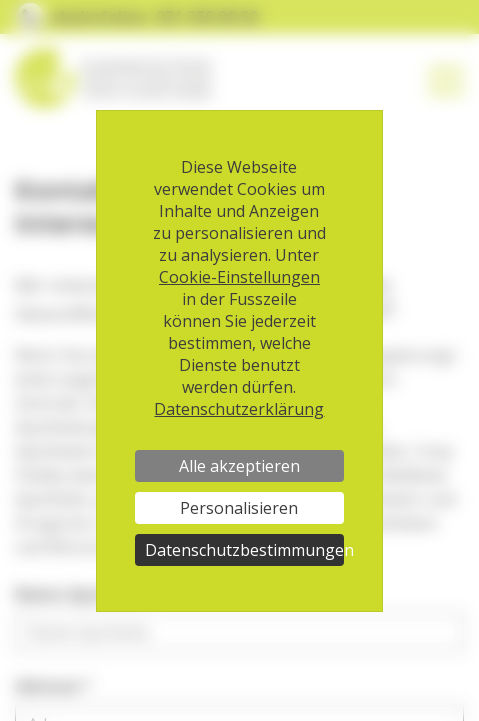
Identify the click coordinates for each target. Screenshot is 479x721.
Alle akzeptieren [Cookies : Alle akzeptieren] (239, 466)
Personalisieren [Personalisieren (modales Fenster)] (239, 508)
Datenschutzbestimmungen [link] (244, 550)
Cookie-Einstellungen (239, 277)
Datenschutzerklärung (239, 409)
